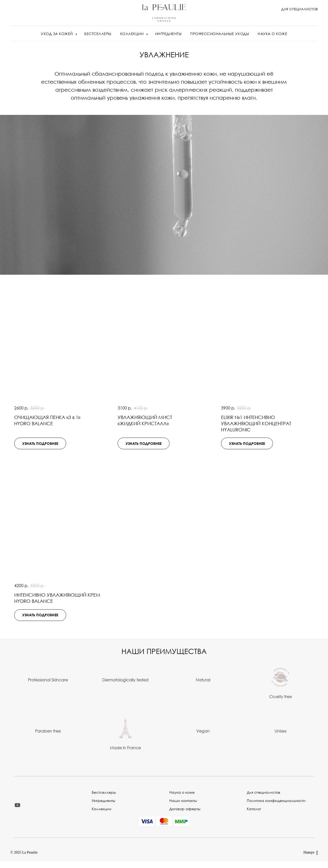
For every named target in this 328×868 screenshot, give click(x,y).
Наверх (311, 853)
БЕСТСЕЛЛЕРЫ (98, 34)
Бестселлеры (104, 792)
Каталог (254, 809)
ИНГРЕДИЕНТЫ (168, 34)
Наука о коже (182, 792)
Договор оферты (185, 809)
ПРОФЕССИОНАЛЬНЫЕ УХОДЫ (220, 34)
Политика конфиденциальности (276, 800)
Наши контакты (183, 800)
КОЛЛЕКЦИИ (132, 34)
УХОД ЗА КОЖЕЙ (57, 34)
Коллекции (102, 809)
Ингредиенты (103, 800)
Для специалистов (264, 792)
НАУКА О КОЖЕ (272, 34)
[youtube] (17, 805)
